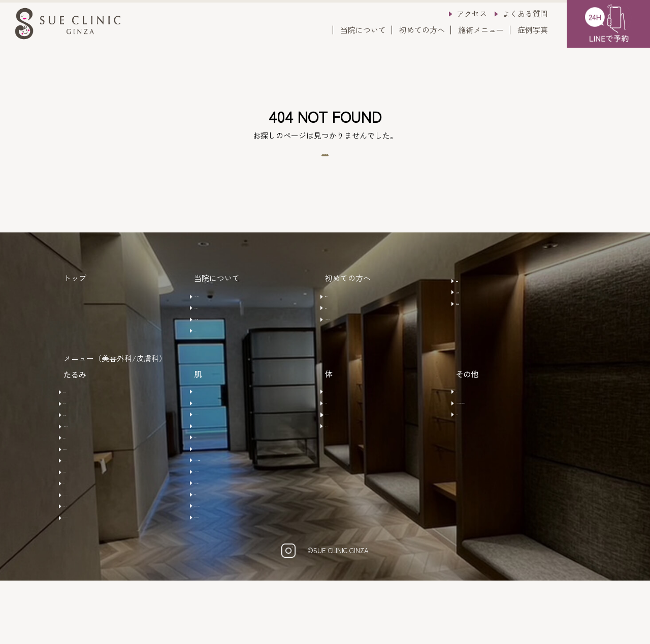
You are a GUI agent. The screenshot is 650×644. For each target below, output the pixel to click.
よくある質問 (525, 13)
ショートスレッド (99, 463)
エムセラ (345, 434)
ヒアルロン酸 (91, 491)
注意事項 (345, 328)
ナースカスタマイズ (102, 577)
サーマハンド (91, 562)
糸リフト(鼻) (90, 449)
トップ (75, 297)
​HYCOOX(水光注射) (232, 505)
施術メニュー (481, 30)
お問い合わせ (483, 326)
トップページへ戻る (325, 165)
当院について (363, 30)
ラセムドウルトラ (230, 449)
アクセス (472, 13)
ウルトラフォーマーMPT (110, 548)
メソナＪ (214, 491)
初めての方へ (422, 30)
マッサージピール (230, 533)
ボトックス (87, 421)
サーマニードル (95, 505)
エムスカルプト (356, 449)
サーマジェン (91, 520)
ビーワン (214, 548)
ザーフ (79, 534)
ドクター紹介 (222, 328)
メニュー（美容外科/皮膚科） (115, 388)
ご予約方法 (349, 314)
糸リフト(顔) (90, 435)
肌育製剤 (83, 477)
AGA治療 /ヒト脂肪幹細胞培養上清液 (521, 439)
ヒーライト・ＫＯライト (241, 562)
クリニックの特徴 (230, 314)
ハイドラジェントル (233, 519)
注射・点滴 (349, 463)
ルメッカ (214, 434)
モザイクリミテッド (233, 463)
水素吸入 (476, 458)
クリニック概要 (226, 342)
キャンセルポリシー (364, 342)
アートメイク (483, 420)
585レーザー (220, 420)
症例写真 (533, 30)
